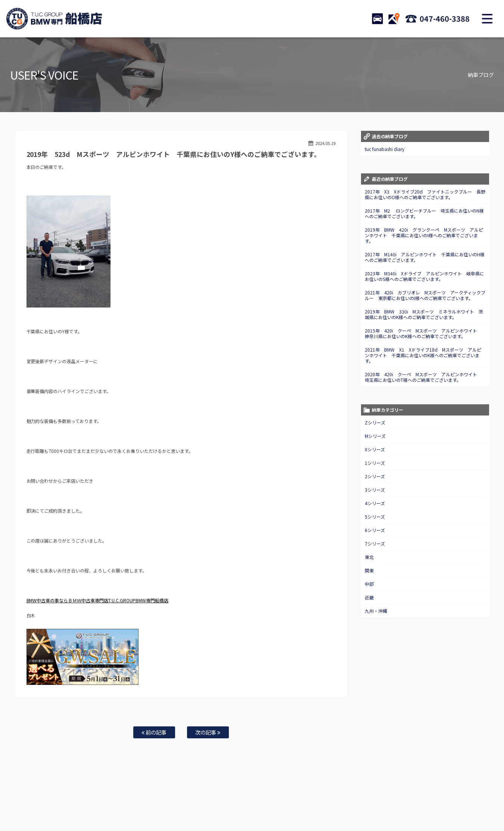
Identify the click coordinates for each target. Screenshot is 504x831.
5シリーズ (375, 517)
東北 (369, 557)
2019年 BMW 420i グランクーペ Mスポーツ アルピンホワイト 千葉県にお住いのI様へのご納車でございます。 (424, 235)
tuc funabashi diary (385, 149)
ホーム (56, 801)
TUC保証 (112, 801)
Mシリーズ (375, 436)
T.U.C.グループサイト (252, 809)
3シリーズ (375, 490)
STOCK (377, 19)
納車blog (447, 801)
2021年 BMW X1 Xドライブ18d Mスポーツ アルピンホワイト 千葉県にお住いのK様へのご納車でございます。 (423, 355)
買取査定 (183, 801)
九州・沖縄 (376, 611)
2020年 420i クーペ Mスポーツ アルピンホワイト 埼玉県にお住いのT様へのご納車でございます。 (423, 377)
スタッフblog (419, 801)
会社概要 (346, 801)
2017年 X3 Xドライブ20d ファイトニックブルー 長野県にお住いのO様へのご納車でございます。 (425, 194)
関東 (369, 570)
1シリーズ (375, 463)
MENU (487, 19)
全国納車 (159, 801)
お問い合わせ (261, 801)
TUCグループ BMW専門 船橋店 (54, 19)
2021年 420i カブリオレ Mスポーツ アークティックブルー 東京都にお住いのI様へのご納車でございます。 (425, 295)
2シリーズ (375, 476)
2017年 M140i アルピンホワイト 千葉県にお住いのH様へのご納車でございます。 (425, 257)
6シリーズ (375, 530)
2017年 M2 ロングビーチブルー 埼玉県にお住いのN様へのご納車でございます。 (424, 213)
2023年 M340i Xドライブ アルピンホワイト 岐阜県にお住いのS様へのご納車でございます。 (424, 276)
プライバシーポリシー (381, 801)
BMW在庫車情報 (83, 801)
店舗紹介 (288, 801)
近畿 (369, 597)
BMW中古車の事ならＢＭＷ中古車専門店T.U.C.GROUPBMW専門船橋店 (98, 600)
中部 (369, 584)
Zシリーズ (375, 422)
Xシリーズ (375, 449)
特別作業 (233, 801)
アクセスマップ (317, 801)
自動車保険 (208, 801)
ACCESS (394, 19)
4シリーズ (375, 503)
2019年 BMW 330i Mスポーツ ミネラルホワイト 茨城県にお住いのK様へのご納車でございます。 (424, 314)
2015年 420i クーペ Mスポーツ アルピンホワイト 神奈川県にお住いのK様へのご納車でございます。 (423, 333)
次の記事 (208, 732)
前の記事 (154, 732)
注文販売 (136, 801)
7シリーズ (375, 543)
